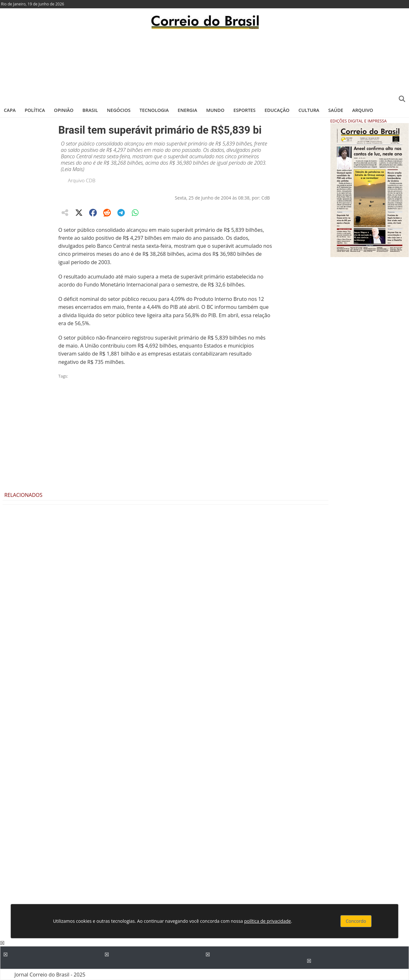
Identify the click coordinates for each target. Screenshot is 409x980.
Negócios (119, 110)
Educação (277, 110)
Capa (10, 110)
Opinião (64, 110)
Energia (187, 110)
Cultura (309, 110)
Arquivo (363, 110)
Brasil (90, 110)
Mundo (215, 110)
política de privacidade (267, 921)
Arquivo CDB (82, 180)
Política (35, 110)
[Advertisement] (204, 66)
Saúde (336, 110)
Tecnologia (154, 110)
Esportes (244, 110)
